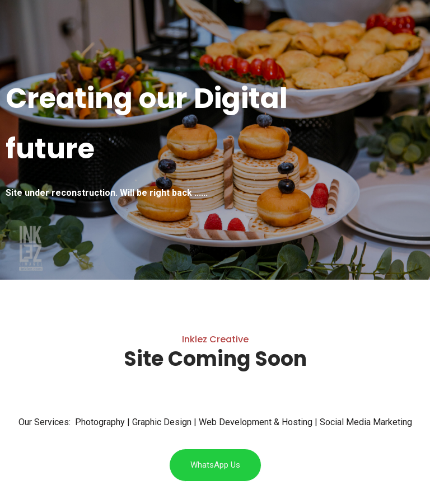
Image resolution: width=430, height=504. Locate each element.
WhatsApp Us (215, 465)
